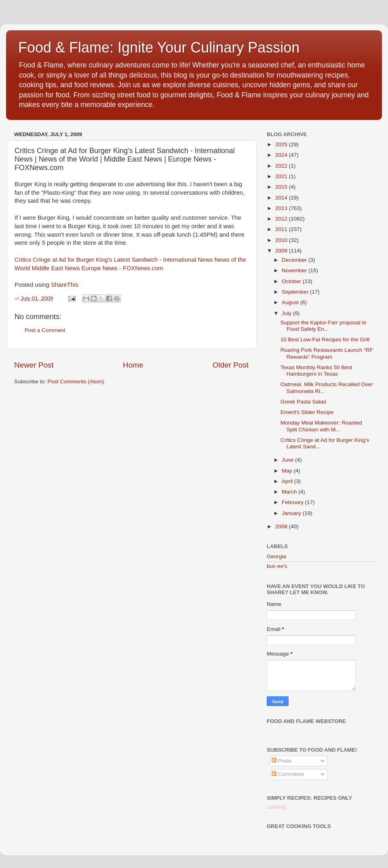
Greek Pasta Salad (303, 402)
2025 (282, 144)
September (296, 292)
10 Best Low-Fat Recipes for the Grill (325, 339)
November (295, 270)
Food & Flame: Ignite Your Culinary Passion (159, 47)
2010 (282, 240)
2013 (282, 208)
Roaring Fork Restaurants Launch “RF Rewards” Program (327, 353)
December (295, 260)
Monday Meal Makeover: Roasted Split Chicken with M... (321, 426)
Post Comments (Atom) (76, 381)
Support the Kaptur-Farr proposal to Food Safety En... (324, 326)
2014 (282, 198)
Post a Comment (45, 330)
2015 (282, 187)
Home (133, 365)
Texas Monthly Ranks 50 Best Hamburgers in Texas (316, 371)
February (293, 502)
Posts (282, 761)
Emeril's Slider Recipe (307, 412)
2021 (282, 176)
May (288, 471)
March (290, 492)
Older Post (231, 365)
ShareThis (65, 285)
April (288, 481)
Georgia (276, 556)
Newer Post (34, 365)
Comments (288, 774)
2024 (282, 155)
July (287, 313)
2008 (282, 526)
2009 (282, 251)
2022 (282, 166)
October (292, 281)
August (291, 302)
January (292, 513)
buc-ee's (277, 566)
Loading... (279, 807)
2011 (282, 229)
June (288, 460)
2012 (282, 219)
